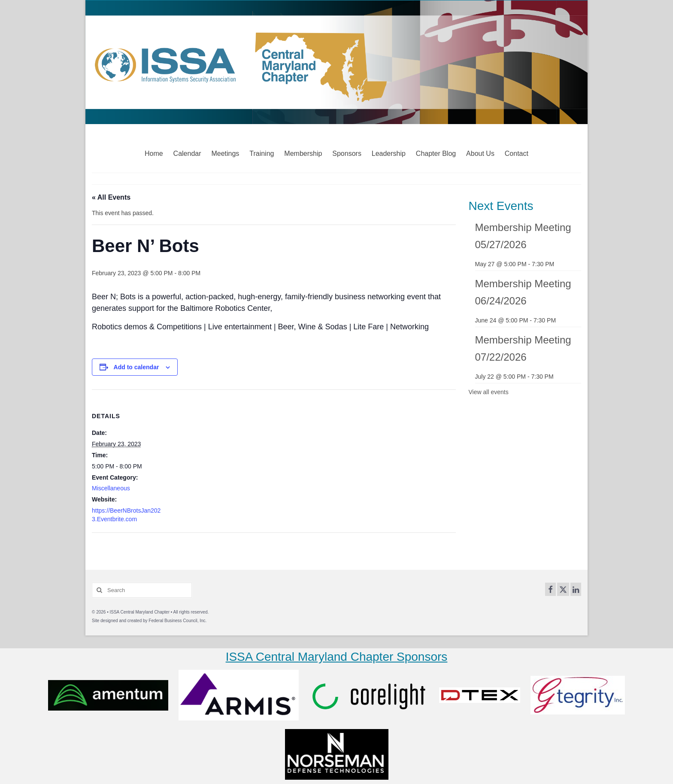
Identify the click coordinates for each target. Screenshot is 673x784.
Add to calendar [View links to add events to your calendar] (136, 367)
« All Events (111, 197)
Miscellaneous (111, 488)
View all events (489, 392)
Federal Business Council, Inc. (177, 621)
